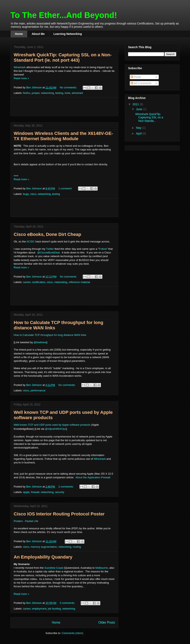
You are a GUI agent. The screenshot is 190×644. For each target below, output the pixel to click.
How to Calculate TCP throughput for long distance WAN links (50, 335)
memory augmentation (44, 547)
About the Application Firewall (93, 477)
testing (59, 93)
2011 (136, 104)
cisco (33, 194)
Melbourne (102, 568)
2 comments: (66, 487)
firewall (35, 492)
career (27, 282)
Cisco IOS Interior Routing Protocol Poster (59, 514)
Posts (136, 77)
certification (39, 282)
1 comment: (66, 188)
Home (19, 34)
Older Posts (107, 622)
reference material (79, 282)
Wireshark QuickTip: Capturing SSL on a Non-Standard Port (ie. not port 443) (63, 57)
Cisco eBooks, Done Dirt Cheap (47, 234)
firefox (27, 93)
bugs (26, 194)
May (139, 128)
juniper (36, 93)
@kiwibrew (40, 342)
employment (39, 609)
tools (67, 93)
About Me (38, 34)
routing (77, 547)
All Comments (141, 83)
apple (26, 492)
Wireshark (20, 67)
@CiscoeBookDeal (48, 253)
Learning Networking (68, 34)
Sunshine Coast (54, 568)
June (139, 109)
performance (38, 390)
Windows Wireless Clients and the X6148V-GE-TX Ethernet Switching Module (63, 136)
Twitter (50, 249)
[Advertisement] (64, 107)
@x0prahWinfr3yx (56, 429)
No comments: (69, 87)
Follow (103, 249)
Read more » (21, 78)
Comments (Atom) (72, 633)
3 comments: (68, 603)
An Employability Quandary (43, 557)
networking (47, 93)
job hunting (54, 609)
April (139, 133)
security (60, 492)
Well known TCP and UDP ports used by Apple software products (52, 425)
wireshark (77, 93)
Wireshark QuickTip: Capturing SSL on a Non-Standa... (149, 118)
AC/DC (30, 241)
